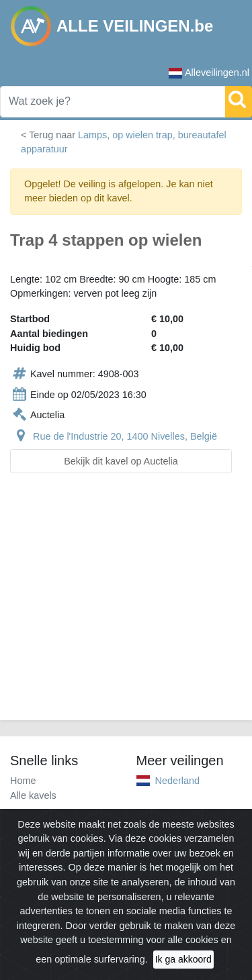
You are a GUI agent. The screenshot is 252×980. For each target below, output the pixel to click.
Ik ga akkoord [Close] (183, 959)
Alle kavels (33, 795)
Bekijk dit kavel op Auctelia (121, 461)
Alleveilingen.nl (209, 73)
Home (23, 781)
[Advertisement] (126, 605)
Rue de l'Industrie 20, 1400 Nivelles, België (125, 436)
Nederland (177, 781)
